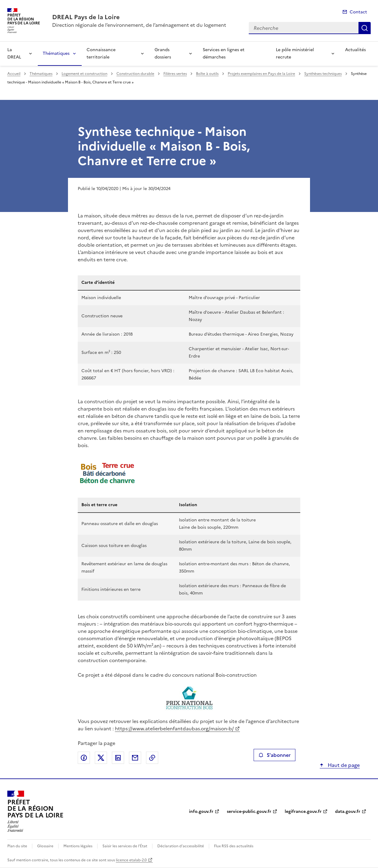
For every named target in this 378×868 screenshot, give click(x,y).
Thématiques (56, 53)
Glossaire (45, 846)
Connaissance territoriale (101, 53)
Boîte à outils (207, 74)
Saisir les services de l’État (125, 846)
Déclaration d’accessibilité (181, 846)
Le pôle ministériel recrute (295, 53)
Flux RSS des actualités (234, 846)
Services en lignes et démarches (224, 53)
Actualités (355, 50)
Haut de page (343, 765)
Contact (358, 12)
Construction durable (135, 74)
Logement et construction (84, 74)
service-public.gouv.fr (249, 812)
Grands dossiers (163, 53)
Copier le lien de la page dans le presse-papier (152, 758)
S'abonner (275, 755)
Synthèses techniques (323, 74)
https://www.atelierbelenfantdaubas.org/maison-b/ (174, 729)
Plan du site (17, 846)
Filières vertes (175, 74)
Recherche (365, 28)
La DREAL (14, 53)
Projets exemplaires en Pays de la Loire (261, 74)
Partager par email (135, 758)
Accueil (14, 74)
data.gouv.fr (348, 812)
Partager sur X (101, 758)
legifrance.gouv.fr (303, 812)
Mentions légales (78, 846)
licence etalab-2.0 (131, 860)
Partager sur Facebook (84, 758)
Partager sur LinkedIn (118, 758)
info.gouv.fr (201, 812)
